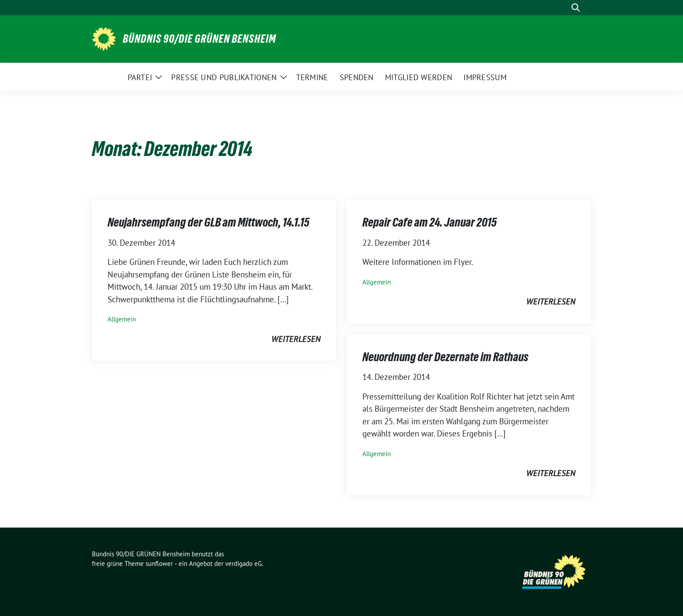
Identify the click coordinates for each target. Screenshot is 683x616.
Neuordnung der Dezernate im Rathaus (445, 357)
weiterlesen (296, 339)
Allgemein (122, 319)
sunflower (159, 564)
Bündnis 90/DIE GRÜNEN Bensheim (199, 39)
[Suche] (563, 8)
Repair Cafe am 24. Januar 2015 (429, 222)
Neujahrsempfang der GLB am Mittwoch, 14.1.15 (208, 222)
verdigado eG (243, 564)
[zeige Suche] (576, 8)
